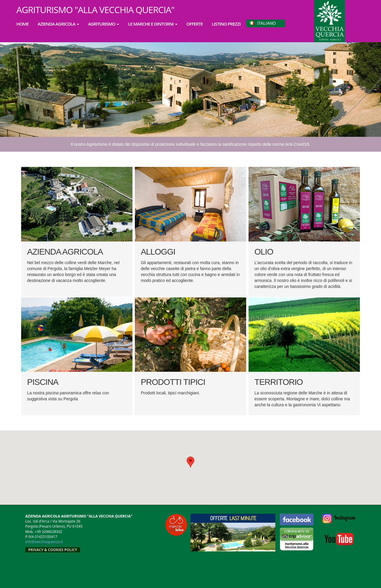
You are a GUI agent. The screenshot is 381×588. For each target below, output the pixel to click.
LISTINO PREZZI (226, 24)
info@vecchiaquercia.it (44, 542)
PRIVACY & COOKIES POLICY (53, 550)
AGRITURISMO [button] (104, 24)
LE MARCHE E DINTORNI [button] (153, 24)
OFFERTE (195, 24)
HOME (22, 24)
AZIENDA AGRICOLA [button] (58, 24)
